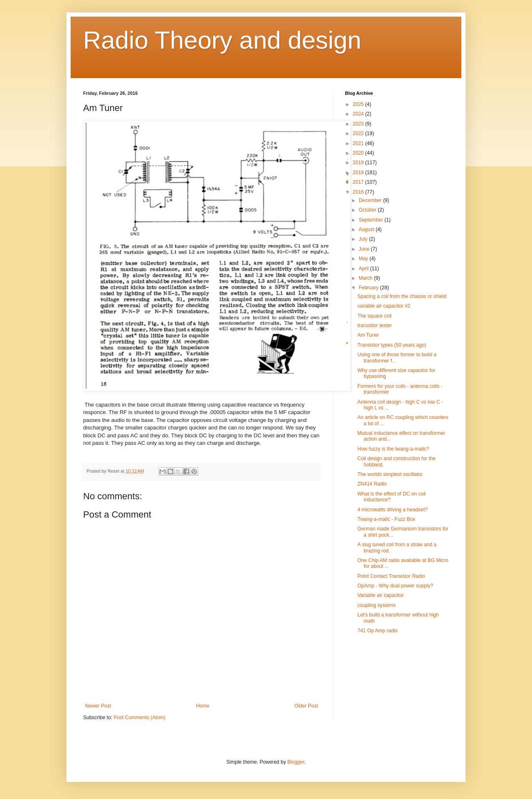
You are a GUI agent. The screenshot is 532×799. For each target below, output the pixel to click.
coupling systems (377, 605)
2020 (359, 153)
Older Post (306, 706)
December (371, 200)
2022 (359, 133)
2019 (359, 163)
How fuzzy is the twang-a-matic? (393, 449)
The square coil (374, 316)
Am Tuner (368, 335)
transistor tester (375, 326)
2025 (359, 104)
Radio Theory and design (222, 40)
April (364, 269)
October (368, 210)
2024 (359, 114)
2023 (359, 124)
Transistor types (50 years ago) (392, 345)
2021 (359, 143)
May (364, 259)
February (369, 288)
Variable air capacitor (381, 595)
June (365, 249)
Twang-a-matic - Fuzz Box (386, 519)
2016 (359, 192)
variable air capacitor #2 (384, 306)
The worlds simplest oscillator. (390, 474)
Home (203, 706)
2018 (359, 173)
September (372, 220)
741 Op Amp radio (378, 631)
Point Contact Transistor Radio (391, 576)
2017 (359, 182)
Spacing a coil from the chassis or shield (402, 296)
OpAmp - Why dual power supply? (395, 586)
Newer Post (98, 706)
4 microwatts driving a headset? (393, 510)
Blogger (296, 762)
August (367, 229)
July (364, 239)
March (366, 278)
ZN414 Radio (372, 484)
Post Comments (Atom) (139, 718)
